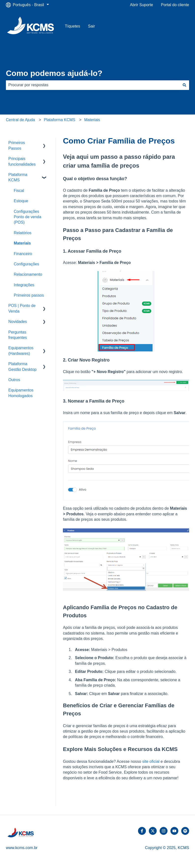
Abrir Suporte (141, 5)
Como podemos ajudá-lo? (54, 73)
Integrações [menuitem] (24, 285)
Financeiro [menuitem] (23, 254)
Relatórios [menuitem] (23, 233)
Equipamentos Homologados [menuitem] (21, 393)
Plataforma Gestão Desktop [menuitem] (22, 367)
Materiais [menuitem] (22, 243)
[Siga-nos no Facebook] (142, 831)
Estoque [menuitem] (21, 201)
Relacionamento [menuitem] (28, 274)
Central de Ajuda (20, 120)
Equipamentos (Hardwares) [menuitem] (21, 351)
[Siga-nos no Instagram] (164, 831)
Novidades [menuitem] (18, 322)
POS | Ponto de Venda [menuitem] (22, 308)
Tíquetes (72, 26)
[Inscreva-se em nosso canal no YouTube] (174, 831)
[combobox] (93, 85)
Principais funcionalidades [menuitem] (22, 161)
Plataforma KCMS (59, 120)
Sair (91, 26)
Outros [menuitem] (14, 380)
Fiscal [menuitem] (19, 191)
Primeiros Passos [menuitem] (17, 145)
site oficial (151, 761)
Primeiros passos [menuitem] (29, 295)
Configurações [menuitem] (26, 264)
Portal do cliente (175, 5)
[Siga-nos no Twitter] (153, 831)
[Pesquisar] (184, 85)
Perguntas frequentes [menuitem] (18, 335)
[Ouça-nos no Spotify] (185, 831)
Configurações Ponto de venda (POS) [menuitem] (28, 217)
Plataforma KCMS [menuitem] (18, 177)
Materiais (92, 120)
